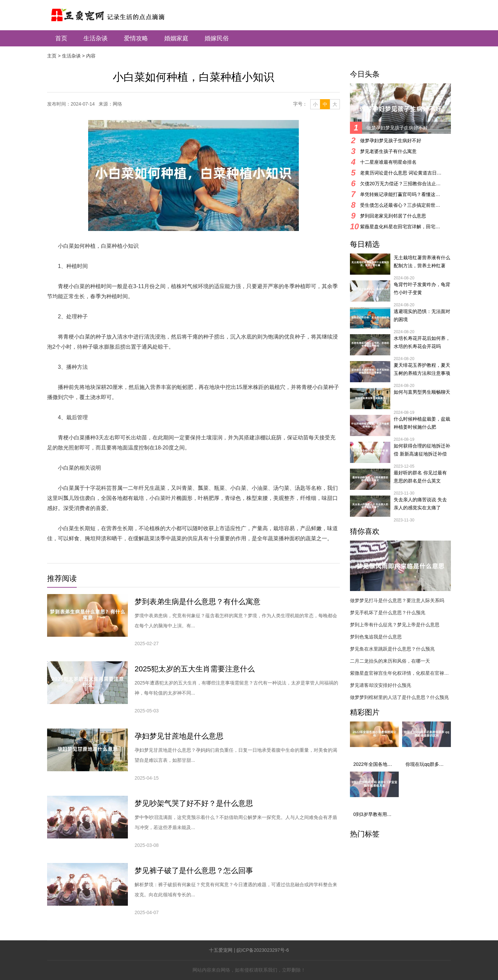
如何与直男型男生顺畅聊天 (422, 392)
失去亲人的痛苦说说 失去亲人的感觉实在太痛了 (420, 504)
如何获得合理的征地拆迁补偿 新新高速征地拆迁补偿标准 (422, 450)
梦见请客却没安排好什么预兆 (381, 685)
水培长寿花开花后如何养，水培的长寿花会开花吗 (422, 342)
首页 (61, 38)
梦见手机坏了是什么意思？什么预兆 (388, 613)
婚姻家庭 (176, 38)
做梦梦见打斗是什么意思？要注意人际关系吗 (397, 600)
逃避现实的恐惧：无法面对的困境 (422, 315)
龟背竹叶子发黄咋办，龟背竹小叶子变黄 (422, 288)
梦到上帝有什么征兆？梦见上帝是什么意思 (395, 625)
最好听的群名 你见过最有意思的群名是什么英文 (420, 477)
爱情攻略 (136, 38)
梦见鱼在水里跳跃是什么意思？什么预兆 (392, 649)
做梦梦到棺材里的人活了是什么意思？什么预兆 (399, 697)
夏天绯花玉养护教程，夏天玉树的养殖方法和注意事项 (422, 369)
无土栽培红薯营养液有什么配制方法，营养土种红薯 (422, 262)
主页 (52, 56)
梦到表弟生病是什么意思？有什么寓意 (198, 602)
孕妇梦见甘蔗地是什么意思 (179, 736)
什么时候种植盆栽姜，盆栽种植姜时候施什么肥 (422, 423)
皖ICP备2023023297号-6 (263, 950)
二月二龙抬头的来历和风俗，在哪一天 (390, 661)
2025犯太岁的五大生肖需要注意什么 (195, 669)
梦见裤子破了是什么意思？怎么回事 (194, 871)
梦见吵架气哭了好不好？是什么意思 (194, 803)
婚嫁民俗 (217, 38)
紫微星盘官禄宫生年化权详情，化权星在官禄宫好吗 (400, 673)
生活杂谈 (96, 38)
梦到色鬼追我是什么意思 (376, 637)
